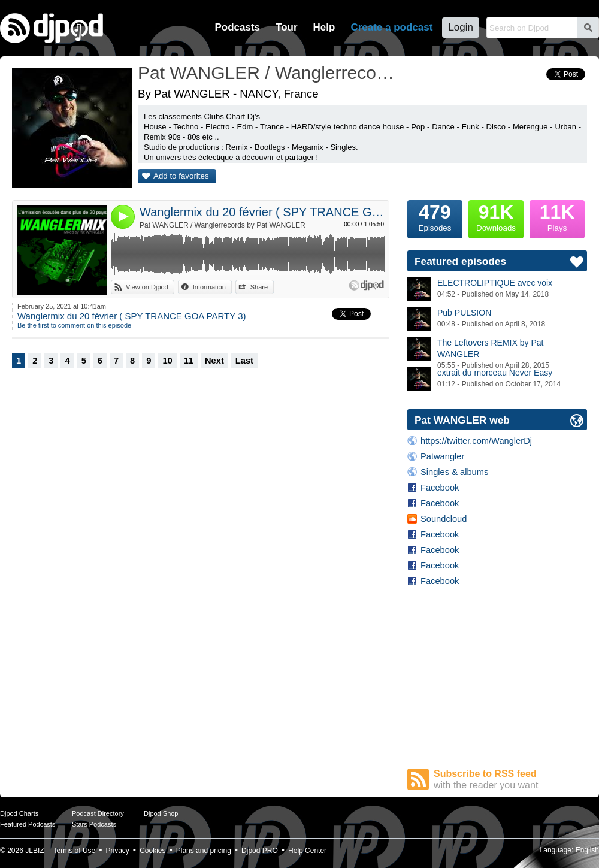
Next (214, 361)
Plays (557, 216)
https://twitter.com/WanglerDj (476, 441)
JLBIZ (34, 851)
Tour (287, 27)
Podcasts (237, 27)
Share (259, 287)
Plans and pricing (204, 851)
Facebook (440, 488)
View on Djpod (147, 287)
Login (461, 27)
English (587, 850)
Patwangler (442, 456)
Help (324, 27)
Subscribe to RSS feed (510, 780)
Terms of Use (75, 851)
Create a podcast (391, 27)
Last (244, 361)
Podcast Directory (98, 813)
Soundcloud (444, 519)
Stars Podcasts (94, 824)
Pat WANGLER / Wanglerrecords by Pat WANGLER (223, 225)
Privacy (118, 851)
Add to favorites (181, 176)
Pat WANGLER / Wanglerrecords (267, 73)
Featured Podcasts (28, 824)
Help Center (307, 851)
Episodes (435, 216)
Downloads (496, 216)
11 (189, 361)
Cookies (152, 851)
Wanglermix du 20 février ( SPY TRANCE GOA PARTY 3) (262, 212)
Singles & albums (454, 472)
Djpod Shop (161, 813)
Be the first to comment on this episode (74, 325)
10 (167, 361)
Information (209, 287)
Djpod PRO (260, 851)
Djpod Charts (19, 813)
